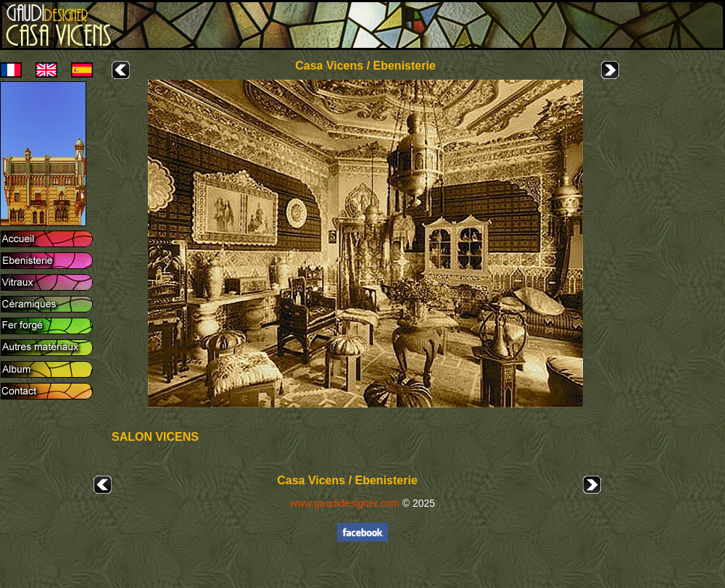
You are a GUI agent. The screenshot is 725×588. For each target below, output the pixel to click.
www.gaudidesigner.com (345, 503)
